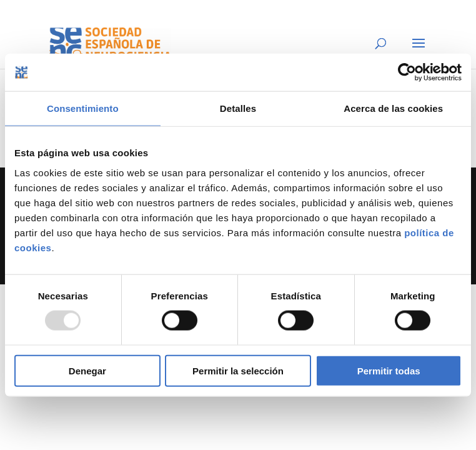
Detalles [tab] (238, 108)
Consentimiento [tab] (83, 108)
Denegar (87, 370)
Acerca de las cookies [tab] (393, 108)
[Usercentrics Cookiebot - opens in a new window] (407, 72)
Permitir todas (389, 370)
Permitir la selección (238, 370)
